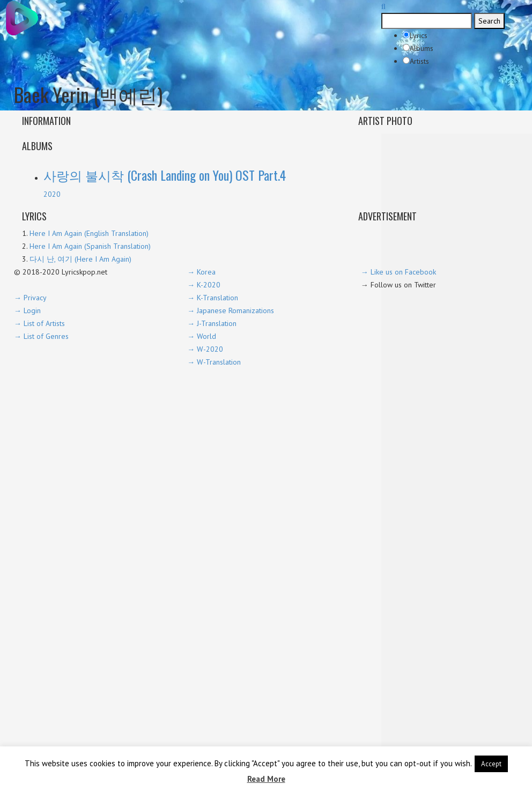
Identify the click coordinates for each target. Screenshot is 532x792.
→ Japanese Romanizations (231, 310)
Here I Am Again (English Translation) (89, 233)
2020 (52, 194)
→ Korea (201, 272)
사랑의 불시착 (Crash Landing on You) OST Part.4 (165, 175)
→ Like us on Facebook (398, 272)
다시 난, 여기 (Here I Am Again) (80, 259)
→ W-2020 (205, 349)
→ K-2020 (204, 285)
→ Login (27, 310)
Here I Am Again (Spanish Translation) (90, 246)
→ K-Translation (213, 298)
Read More (266, 779)
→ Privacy (30, 298)
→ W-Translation (214, 362)
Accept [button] (491, 764)
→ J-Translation (212, 323)
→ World (202, 336)
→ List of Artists (39, 323)
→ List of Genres (41, 336)
